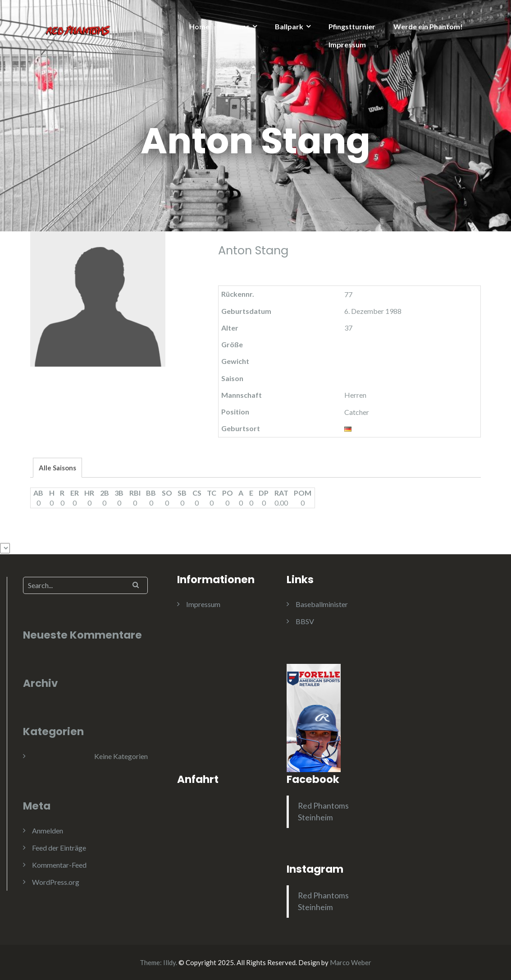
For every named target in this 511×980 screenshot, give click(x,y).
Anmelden (48, 830)
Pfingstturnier (352, 26)
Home (199, 26)
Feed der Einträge (59, 848)
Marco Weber (351, 962)
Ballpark (289, 26)
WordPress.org (56, 882)
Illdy (169, 962)
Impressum (347, 44)
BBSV (305, 621)
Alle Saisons (57, 468)
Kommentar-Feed (59, 865)
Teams (239, 26)
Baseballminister (322, 604)
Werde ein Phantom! (428, 26)
